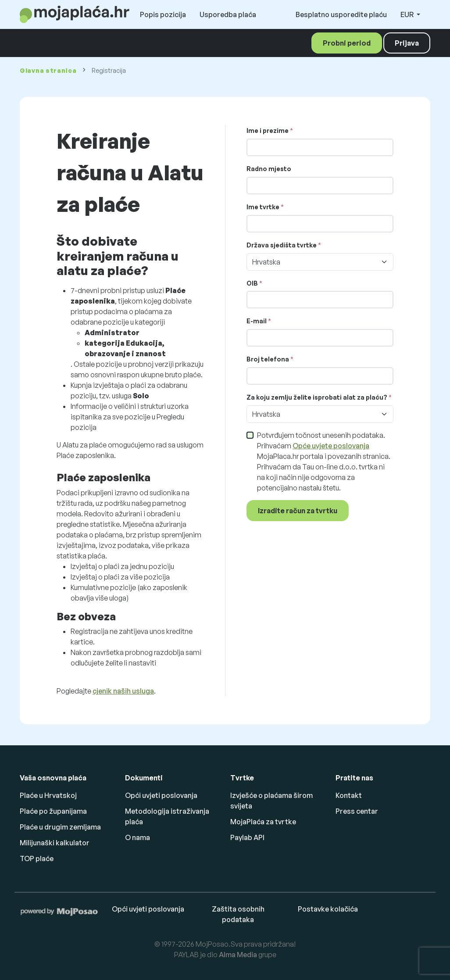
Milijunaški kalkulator (55, 843)
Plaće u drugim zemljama (60, 827)
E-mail (257, 321)
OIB (252, 283)
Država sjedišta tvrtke (282, 245)
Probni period (347, 43)
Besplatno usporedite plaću (341, 14)
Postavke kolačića (328, 909)
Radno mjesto (269, 169)
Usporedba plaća (228, 14)
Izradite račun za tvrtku (298, 511)
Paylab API (247, 837)
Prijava (407, 43)
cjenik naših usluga (123, 691)
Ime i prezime (268, 131)
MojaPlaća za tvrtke (263, 822)
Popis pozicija (163, 14)
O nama (137, 837)
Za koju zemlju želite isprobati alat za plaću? (317, 397)
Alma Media (238, 955)
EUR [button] (408, 14)
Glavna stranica (48, 70)
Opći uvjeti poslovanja (161, 795)
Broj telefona (268, 359)
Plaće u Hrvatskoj (48, 795)
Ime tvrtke (263, 207)
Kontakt (349, 795)
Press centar (357, 811)
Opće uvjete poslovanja (331, 446)
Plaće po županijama (53, 811)
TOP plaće (37, 858)
